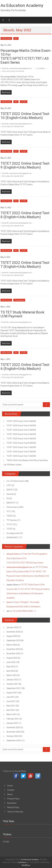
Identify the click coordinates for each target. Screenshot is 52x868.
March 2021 (12, 714)
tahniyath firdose (13, 554)
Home (10, 786)
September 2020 (14, 741)
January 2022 (12, 680)
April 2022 (11, 671)
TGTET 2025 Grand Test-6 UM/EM (21, 426)
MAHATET (11, 503)
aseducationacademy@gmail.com (19, 567)
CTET (4, 71)
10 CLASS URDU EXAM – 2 (24, 611)
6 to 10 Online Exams (16, 481)
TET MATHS (19, 71)
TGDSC (10, 516)
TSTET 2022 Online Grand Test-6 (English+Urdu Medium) (25, 367)
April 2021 (11, 710)
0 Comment (40, 68)
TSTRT (9, 529)
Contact (11, 790)
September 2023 (14, 640)
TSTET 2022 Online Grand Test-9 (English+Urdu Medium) (25, 165)
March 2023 (12, 645)
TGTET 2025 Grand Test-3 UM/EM (21, 439)
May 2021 (11, 706)
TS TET (24, 102)
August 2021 (12, 693)
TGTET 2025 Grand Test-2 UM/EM (21, 452)
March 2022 (12, 675)
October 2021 (12, 684)
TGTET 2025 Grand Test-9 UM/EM (21, 421)
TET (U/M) (10, 71)
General (10, 494)
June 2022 (11, 662)
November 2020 (13, 732)
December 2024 (13, 632)
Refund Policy (13, 807)
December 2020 (13, 727)
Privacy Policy (13, 799)
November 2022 (13, 654)
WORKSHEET (12, 538)
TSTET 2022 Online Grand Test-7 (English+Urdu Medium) (25, 265)
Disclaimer (12, 803)
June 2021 (11, 701)
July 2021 (11, 697)
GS (8, 498)
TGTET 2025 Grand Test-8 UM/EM (21, 443)
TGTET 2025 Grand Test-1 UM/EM (21, 456)
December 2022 (13, 649)
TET (16, 38)
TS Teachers (12, 520)
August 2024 (12, 636)
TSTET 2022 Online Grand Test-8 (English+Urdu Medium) (25, 215)
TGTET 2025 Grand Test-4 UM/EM (21, 434)
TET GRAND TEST (17, 127)
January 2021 (12, 723)
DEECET (10, 490)
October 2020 (12, 736)
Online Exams (6, 38)
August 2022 (12, 658)
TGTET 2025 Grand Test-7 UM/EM (21, 447)
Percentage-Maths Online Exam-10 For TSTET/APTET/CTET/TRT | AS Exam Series (26, 56)
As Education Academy (22, 5)
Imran (9, 602)
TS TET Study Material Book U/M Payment (22, 314)
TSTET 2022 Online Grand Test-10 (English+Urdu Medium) (25, 116)
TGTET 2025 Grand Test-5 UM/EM (21, 430)
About (10, 794)
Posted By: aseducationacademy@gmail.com (17, 68)
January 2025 (12, 627)
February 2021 (13, 719)
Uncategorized (19, 300)
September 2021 (14, 688)
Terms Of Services (15, 812)
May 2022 (11, 667)
